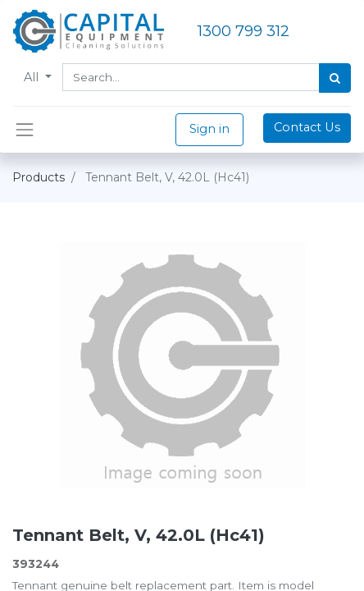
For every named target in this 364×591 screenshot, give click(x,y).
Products (39, 177)
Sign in (209, 129)
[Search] (335, 78)
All (33, 77)
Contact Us (307, 127)
